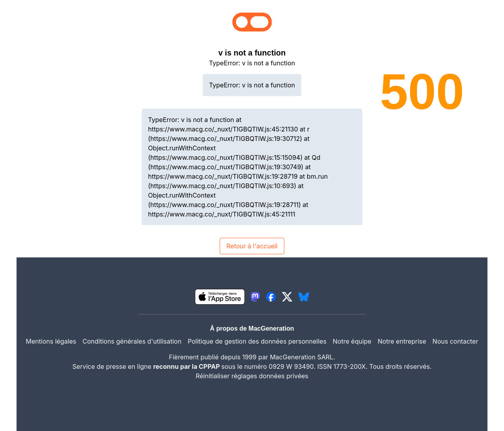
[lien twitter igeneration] (287, 297)
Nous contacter (455, 341)
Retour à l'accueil (252, 246)
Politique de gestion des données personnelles (257, 341)
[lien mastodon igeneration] (255, 297)
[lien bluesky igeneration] (304, 297)
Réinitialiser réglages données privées (252, 376)
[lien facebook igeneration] (271, 297)
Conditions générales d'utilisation (132, 341)
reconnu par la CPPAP (187, 366)
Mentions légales (51, 341)
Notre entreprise (402, 341)
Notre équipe (352, 341)
